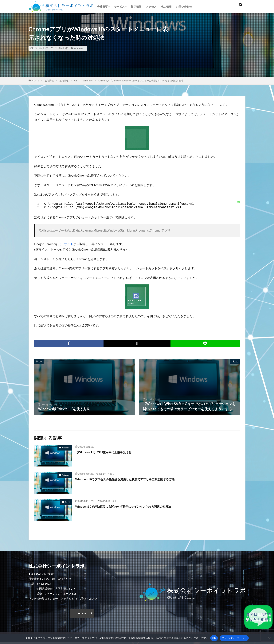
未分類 (68, 502)
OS (76, 81)
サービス (119, 7)
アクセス (151, 7)
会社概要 (102, 7)
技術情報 (136, 7)
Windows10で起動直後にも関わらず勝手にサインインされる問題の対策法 (132, 506)
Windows (78, 48)
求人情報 (166, 7)
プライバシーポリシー (234, 638)
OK (214, 638)
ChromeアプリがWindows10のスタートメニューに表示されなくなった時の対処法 (141, 81)
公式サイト (66, 244)
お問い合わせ (184, 7)
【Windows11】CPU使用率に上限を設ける (108, 452)
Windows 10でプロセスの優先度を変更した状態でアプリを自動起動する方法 (134, 479)
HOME (35, 81)
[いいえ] (269, 638)
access (82, 614)
